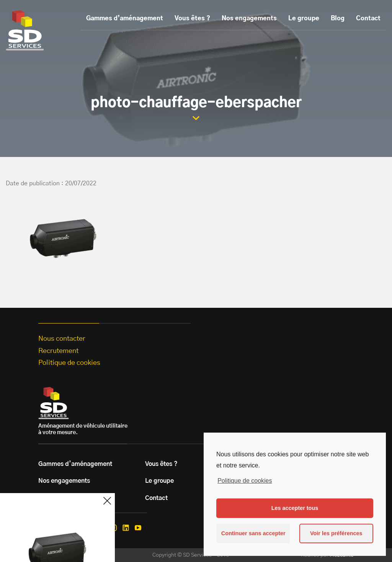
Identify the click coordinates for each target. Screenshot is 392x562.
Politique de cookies (245, 481)
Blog (338, 18)
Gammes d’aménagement (125, 18)
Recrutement (58, 351)
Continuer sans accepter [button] (253, 533)
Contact (368, 18)
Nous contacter (62, 339)
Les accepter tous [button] (295, 508)
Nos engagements (249, 18)
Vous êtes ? (192, 18)
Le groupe (304, 18)
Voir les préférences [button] (336, 533)
